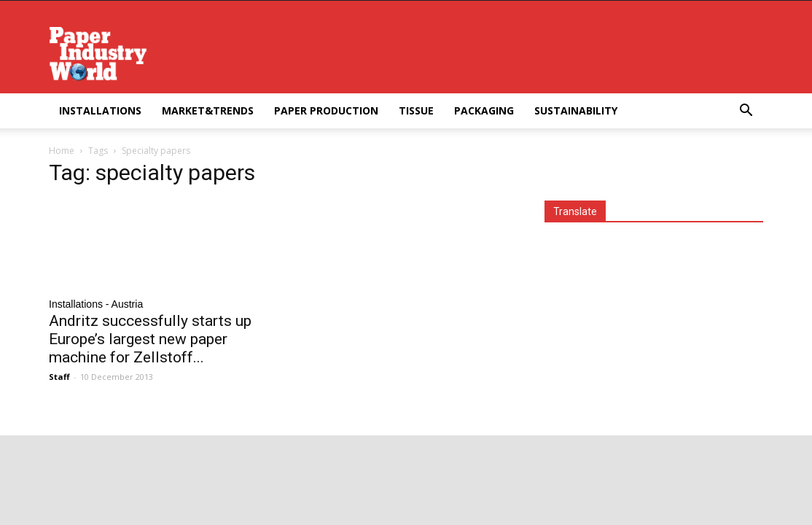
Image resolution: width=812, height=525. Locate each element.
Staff (59, 377)
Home (62, 151)
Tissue (416, 110)
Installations (100, 110)
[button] (746, 112)
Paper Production (326, 110)
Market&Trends (208, 110)
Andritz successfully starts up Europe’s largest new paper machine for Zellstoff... (150, 339)
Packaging (484, 110)
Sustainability (576, 110)
